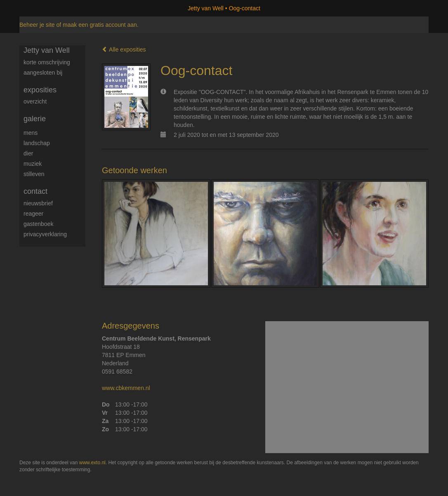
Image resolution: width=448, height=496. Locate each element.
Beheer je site (37, 25)
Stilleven (34, 174)
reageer (33, 214)
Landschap (37, 143)
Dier (28, 153)
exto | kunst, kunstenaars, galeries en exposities (43, 8)
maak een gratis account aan (100, 25)
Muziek (33, 164)
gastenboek (38, 224)
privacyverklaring (45, 234)
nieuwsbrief (38, 203)
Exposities (40, 90)
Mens (31, 133)
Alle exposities (124, 49)
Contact (35, 191)
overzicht (35, 101)
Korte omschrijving (47, 62)
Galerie (35, 119)
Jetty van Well (206, 8)
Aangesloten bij (43, 73)
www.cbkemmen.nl (126, 388)
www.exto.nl (92, 463)
